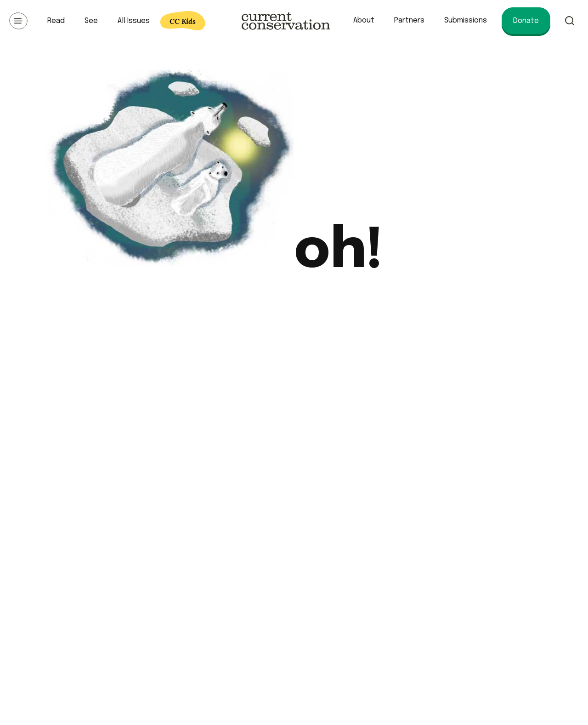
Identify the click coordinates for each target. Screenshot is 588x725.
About (364, 20)
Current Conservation (286, 21)
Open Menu (18, 21)
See (91, 21)
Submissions (466, 20)
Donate (526, 21)
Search (570, 21)
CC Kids (183, 21)
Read (56, 21)
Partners (409, 20)
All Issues (134, 21)
